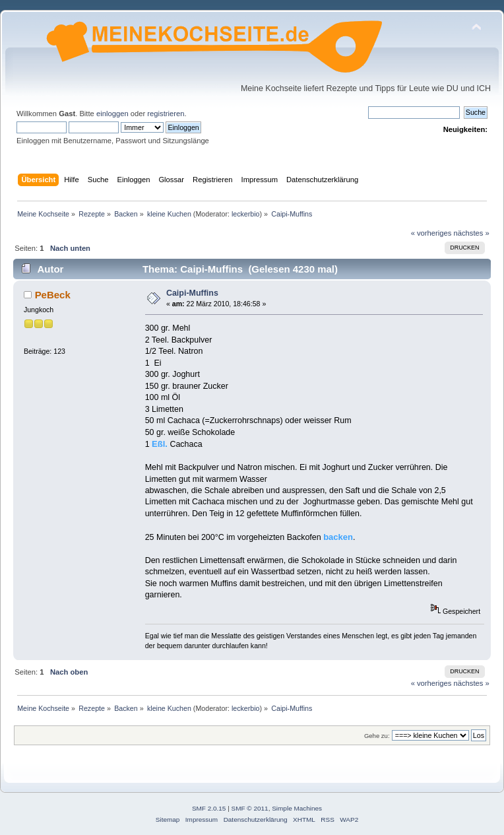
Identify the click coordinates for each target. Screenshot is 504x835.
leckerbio (246, 214)
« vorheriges (431, 233)
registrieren (166, 114)
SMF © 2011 (250, 808)
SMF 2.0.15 (209, 808)
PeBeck (53, 295)
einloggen (112, 114)
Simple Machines (297, 808)
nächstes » (472, 233)
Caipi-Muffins (192, 293)
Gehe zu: (377, 736)
